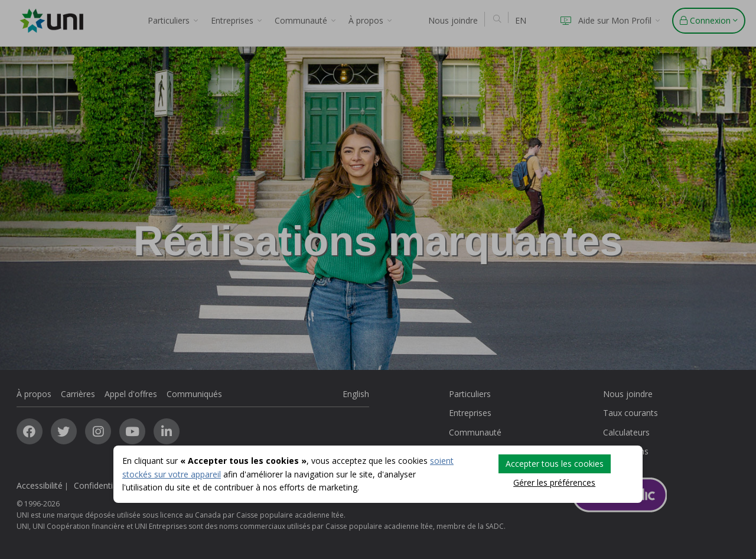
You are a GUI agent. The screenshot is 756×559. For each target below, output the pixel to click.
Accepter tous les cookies (555, 464)
